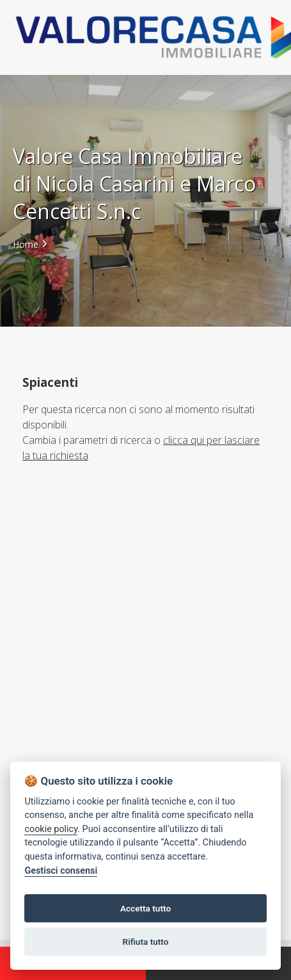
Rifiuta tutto (146, 942)
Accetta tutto (145, 908)
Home (26, 244)
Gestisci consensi (61, 871)
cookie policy (51, 829)
